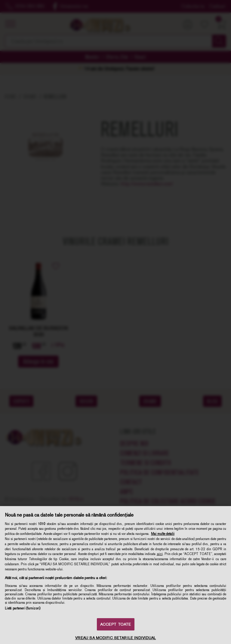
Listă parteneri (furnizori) (23, 608)
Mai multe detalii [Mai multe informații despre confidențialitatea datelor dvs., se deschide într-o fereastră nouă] (163, 534)
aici (160, 554)
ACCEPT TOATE (116, 624)
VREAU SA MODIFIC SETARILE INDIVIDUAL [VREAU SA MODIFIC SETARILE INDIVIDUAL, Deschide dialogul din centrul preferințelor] (116, 638)
